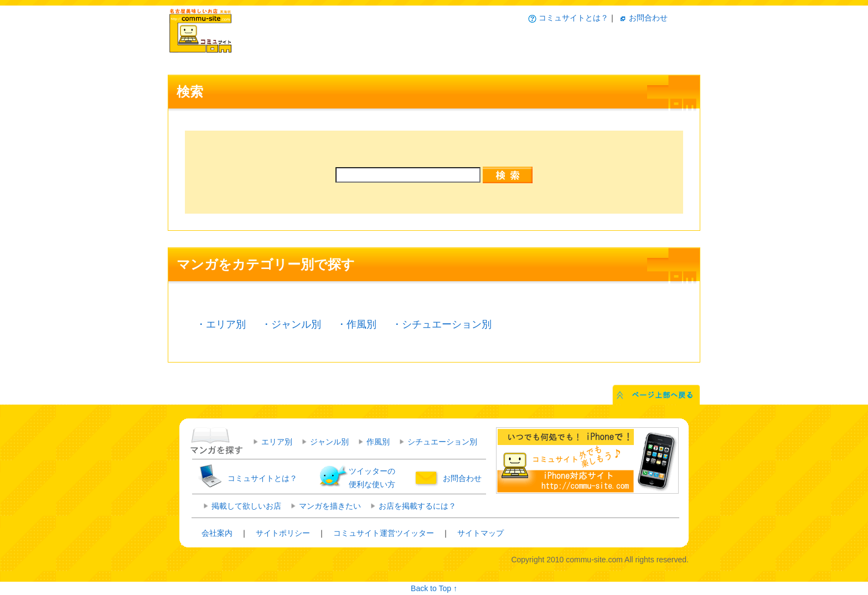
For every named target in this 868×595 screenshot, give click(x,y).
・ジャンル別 (291, 324)
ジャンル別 (329, 442)
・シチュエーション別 (442, 324)
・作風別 (356, 324)
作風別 (378, 442)
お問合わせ (648, 18)
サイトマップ (480, 533)
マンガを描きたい (330, 506)
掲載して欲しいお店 (246, 506)
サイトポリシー (283, 533)
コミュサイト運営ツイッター (384, 533)
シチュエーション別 (442, 442)
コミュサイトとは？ (573, 18)
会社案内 (217, 533)
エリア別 (277, 442)
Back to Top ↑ (434, 588)
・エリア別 (221, 324)
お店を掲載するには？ (417, 506)
